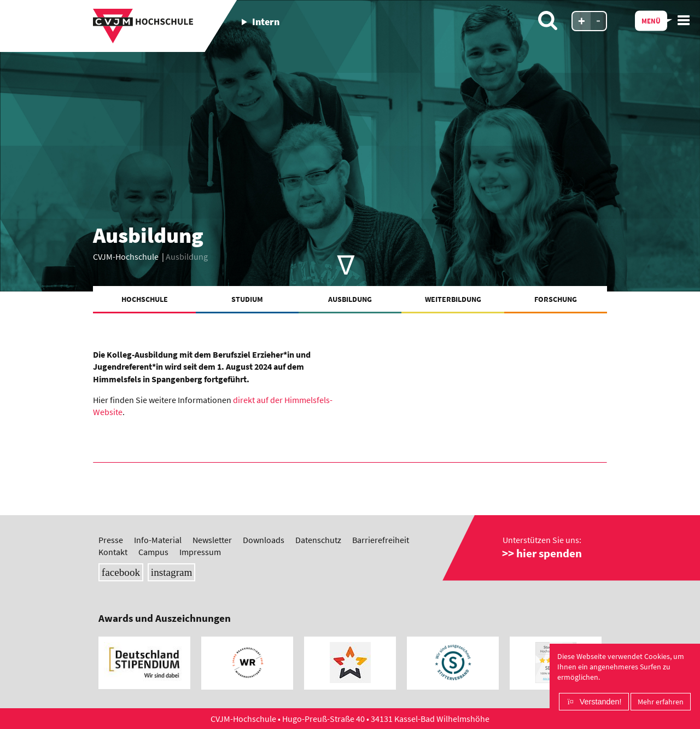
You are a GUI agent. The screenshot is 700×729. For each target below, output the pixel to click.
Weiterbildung (453, 299)
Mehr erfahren (661, 702)
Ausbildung (350, 299)
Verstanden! (601, 702)
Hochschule (145, 299)
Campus (153, 552)
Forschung (556, 299)
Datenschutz (318, 540)
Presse (111, 540)
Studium (247, 299)
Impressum (200, 552)
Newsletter (212, 540)
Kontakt (113, 552)
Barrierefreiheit (381, 540)
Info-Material (158, 540)
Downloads (264, 540)
